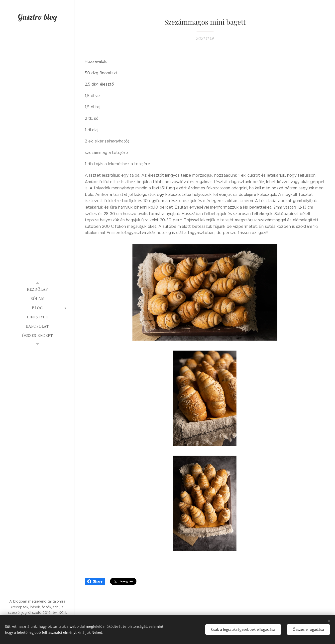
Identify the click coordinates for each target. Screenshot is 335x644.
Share (95, 581)
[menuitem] (37, 289)
